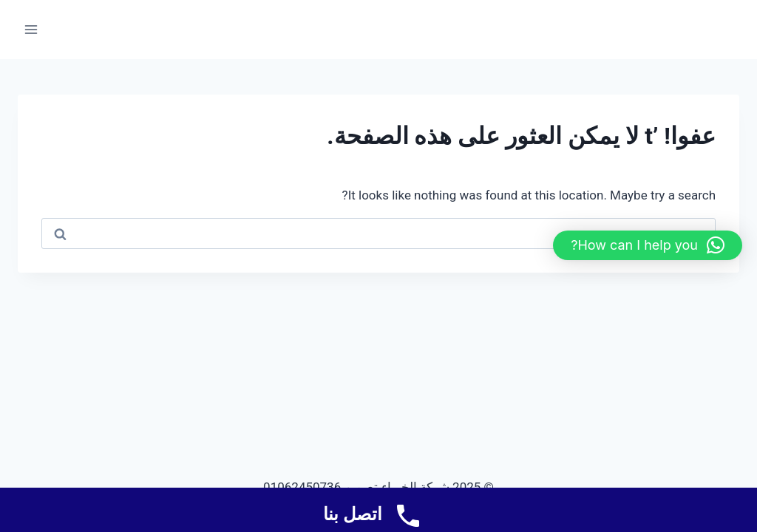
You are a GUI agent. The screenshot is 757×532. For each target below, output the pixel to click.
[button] (648, 245)
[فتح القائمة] (31, 29)
